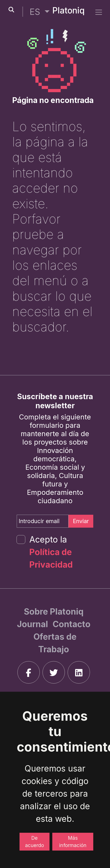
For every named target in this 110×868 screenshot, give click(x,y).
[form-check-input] (21, 540)
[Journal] (33, 624)
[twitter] (54, 672)
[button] (40, 12)
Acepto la (51, 552)
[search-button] (11, 10)
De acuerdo (35, 842)
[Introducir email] (43, 521)
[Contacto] (72, 624)
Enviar (81, 521)
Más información (73, 842)
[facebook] (29, 672)
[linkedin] (79, 672)
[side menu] (99, 12)
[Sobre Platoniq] (54, 612)
